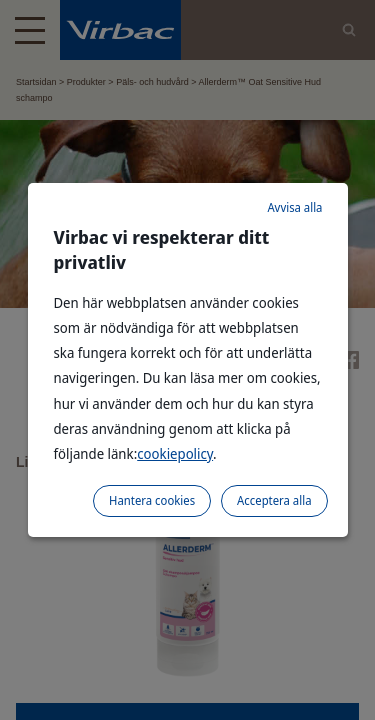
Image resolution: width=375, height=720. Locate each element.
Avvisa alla (294, 207)
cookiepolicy (175, 453)
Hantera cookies (152, 500)
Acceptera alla (274, 500)
